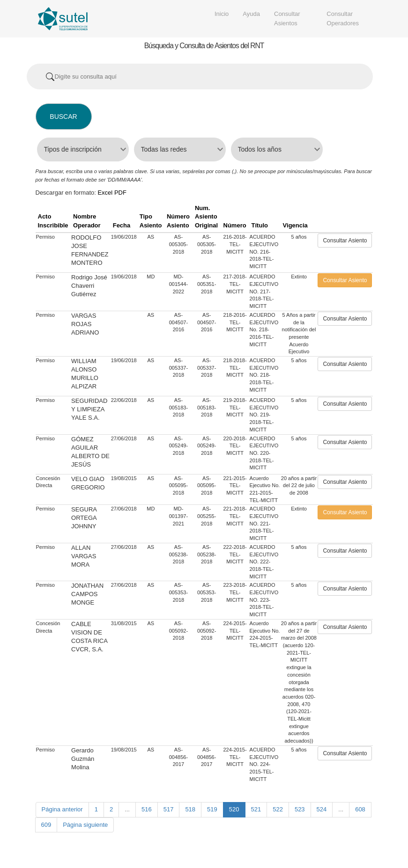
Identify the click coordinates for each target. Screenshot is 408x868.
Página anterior (62, 809)
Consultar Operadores (343, 18)
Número (235, 225)
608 (360, 809)
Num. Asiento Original (206, 217)
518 (190, 809)
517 (169, 809)
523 (300, 809)
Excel (105, 193)
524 (322, 809)
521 (256, 809)
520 (234, 809)
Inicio (222, 14)
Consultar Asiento (345, 241)
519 (212, 809)
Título (260, 225)
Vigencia (295, 225)
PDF (120, 193)
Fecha (122, 225)
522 (278, 809)
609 (46, 825)
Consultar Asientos (287, 18)
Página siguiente (85, 825)
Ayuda (251, 14)
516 (147, 809)
